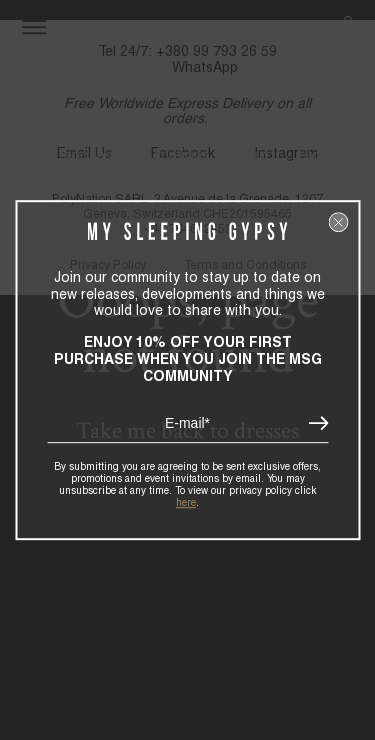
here (186, 502)
